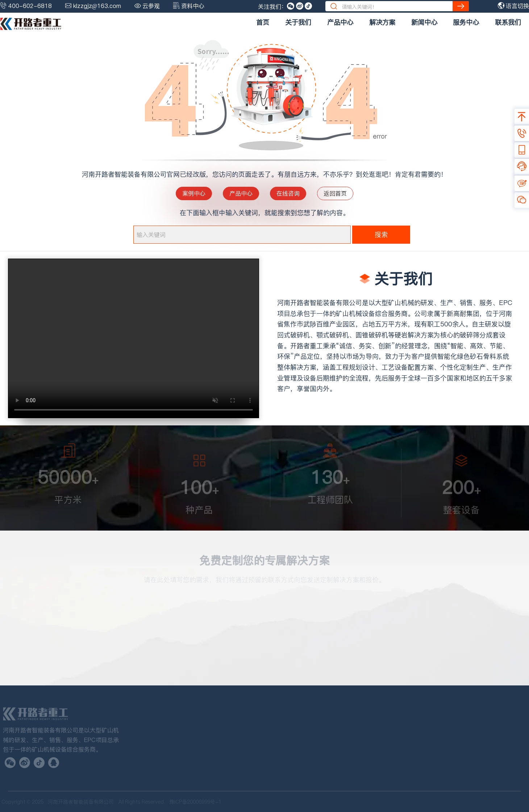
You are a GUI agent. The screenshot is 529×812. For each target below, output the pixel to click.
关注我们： (272, 7)
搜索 (381, 234)
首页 (263, 22)
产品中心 (340, 22)
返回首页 (335, 193)
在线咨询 (288, 193)
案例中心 (194, 193)
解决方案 (382, 22)
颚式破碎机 (333, 335)
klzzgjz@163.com (97, 6)
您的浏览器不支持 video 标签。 (134, 338)
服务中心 (466, 22)
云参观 (151, 6)
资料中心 (193, 6)
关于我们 (298, 22)
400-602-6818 (30, 6)
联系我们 (508, 22)
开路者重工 (307, 346)
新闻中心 (424, 22)
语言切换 (513, 6)
